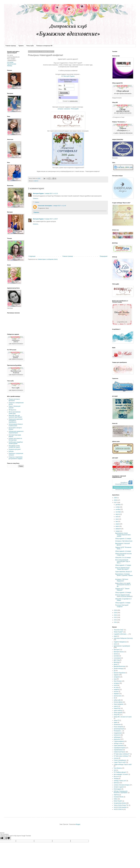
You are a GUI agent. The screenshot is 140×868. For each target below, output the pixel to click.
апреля (118, 524)
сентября (118, 512)
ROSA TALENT (118, 801)
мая (117, 521)
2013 (116, 617)
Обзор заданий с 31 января (123, 539)
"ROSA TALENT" (118, 632)
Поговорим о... (118, 731)
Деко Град (117, 660)
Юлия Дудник (118, 789)
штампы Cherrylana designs (122, 785)
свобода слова (118, 743)
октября (118, 509)
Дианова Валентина (120, 666)
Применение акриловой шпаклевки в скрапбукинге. (16, 421)
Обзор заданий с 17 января (123, 565)
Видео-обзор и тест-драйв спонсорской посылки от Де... (123, 585)
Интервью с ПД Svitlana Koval (124, 541)
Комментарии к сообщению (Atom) (48, 259)
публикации (117, 737)
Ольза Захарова (118, 727)
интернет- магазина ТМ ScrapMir (68, 109)
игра (115, 679)
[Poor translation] (8, 838)
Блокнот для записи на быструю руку (15, 439)
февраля (118, 529)
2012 (116, 620)
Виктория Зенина (119, 652)
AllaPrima (116, 795)
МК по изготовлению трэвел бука (15, 413)
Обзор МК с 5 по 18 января (123, 558)
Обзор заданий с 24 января (123, 551)
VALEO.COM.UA (118, 809)
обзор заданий (118, 713)
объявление (117, 725)
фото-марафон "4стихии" (121, 774)
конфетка (36, 181)
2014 (116, 615)
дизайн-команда (118, 669)
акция (115, 636)
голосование (117, 658)
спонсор (116, 758)
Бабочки (11, 451)
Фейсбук (10, 66)
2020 (116, 498)
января (118, 531)
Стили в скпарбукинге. (120, 760)
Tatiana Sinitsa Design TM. (121, 805)
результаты (117, 739)
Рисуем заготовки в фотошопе (14, 400)
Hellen (115, 799)
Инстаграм (10, 62)
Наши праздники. (119, 704)
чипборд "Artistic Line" (120, 781)
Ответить (36, 199)
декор (115, 664)
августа (118, 514)
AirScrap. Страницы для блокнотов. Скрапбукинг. (121, 792)
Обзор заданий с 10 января (123, 593)
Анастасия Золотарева (45, 206)
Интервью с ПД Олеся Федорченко (122, 580)
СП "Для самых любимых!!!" (122, 754)
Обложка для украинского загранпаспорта (16, 432)
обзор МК (116, 715)
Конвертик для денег (15, 449)
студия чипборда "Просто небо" (123, 765)
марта (118, 526)
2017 (116, 503)
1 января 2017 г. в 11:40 (59, 206)
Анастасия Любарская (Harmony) (123, 638)
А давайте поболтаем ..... (121, 634)
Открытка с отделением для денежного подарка (16, 458)
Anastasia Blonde (119, 797)
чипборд (116, 779)
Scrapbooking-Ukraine (120, 803)
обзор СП (116, 720)
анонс (115, 644)
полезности (117, 735)
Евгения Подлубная (119, 673)
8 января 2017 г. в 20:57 (51, 219)
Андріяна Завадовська (120, 642)
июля (117, 517)
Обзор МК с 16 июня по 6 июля (123, 717)
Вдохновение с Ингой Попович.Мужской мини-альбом (123, 535)
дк (114, 671)
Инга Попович (118, 681)
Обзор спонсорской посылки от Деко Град (123, 554)
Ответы (37, 202)
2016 (116, 610)
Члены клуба (30, 46)
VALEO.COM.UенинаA (120, 807)
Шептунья (117, 783)
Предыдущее (104, 256)
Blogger (78, 824)
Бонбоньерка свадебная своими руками (16, 443)
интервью (117, 683)
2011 (116, 622)
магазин (116, 692)
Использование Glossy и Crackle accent (16, 425)
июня (117, 519)
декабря (118, 505)
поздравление (118, 733)
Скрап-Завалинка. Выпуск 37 (124, 572)
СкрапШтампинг (118, 750)
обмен (116, 722)
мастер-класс (118, 696)
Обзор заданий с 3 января (123, 603)
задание (116, 675)
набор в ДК (117, 700)
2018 (116, 500)
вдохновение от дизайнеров (122, 646)
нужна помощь (118, 711)
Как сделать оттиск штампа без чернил (14, 446)
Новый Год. (117, 708)
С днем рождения (119, 741)
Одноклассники (12, 64)
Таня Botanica (118, 768)
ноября (118, 507)
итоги (115, 685)
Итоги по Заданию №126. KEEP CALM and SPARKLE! (124, 596)
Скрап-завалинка (119, 746)
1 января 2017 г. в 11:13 (51, 193)
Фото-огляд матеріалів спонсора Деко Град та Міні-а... (123, 561)
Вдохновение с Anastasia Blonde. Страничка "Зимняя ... (124, 575)
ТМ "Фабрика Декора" (120, 772)
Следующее (32, 256)
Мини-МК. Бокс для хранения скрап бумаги (15, 416)
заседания (117, 677)
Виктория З (117, 650)
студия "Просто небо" (120, 762)
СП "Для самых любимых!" (121, 756)
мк (114, 698)
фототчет (116, 776)
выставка (116, 656)
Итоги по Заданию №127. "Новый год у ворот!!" (123, 568)
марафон (116, 694)
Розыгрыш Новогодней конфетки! (122, 606)
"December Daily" (119, 630)
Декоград (116, 662)
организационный (119, 729)
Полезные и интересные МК (44, 46)
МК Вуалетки (12, 410)
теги (115, 770)
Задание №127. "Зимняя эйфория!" (122, 589)
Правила (21, 46)
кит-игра (116, 687)
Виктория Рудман (38, 193)
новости (116, 706)
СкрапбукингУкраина (120, 748)
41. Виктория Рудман (68, 76)
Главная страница (11, 46)
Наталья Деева (118, 702)
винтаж (116, 654)
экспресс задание (119, 787)
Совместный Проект (120, 752)
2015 (116, 613)
